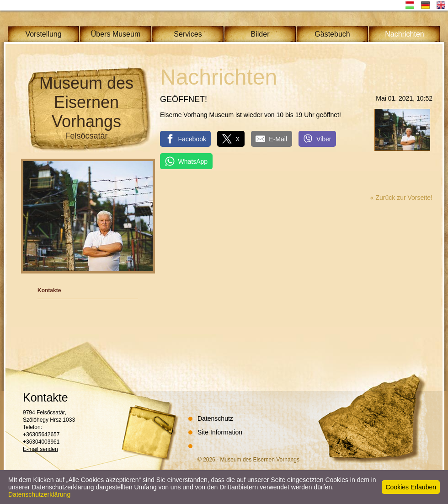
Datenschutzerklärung (39, 494)
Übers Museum (116, 34)
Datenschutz (215, 418)
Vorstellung (43, 34)
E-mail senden (40, 449)
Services (188, 34)
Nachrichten (404, 34)
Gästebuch (332, 34)
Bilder (260, 34)
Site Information (220, 432)
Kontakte (49, 290)
